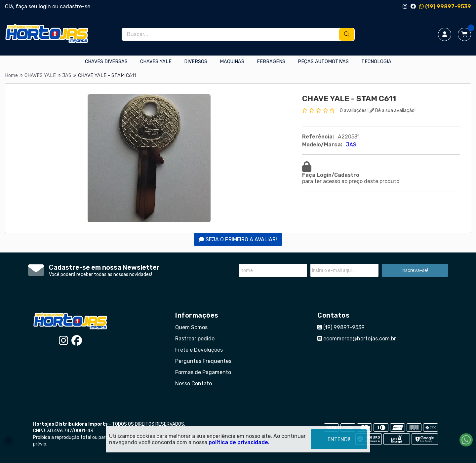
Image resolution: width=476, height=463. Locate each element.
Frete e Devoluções (199, 350)
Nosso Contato (194, 384)
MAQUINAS (232, 62)
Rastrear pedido (195, 339)
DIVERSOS (196, 62)
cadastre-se (75, 6)
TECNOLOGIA (376, 62)
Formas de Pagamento (203, 372)
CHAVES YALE (156, 62)
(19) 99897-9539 (445, 6)
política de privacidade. (239, 442)
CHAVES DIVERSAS (106, 62)
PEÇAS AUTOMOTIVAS (323, 62)
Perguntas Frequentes (203, 361)
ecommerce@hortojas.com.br (357, 339)
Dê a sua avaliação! (393, 111)
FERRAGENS (271, 62)
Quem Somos (191, 327)
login (45, 6)
